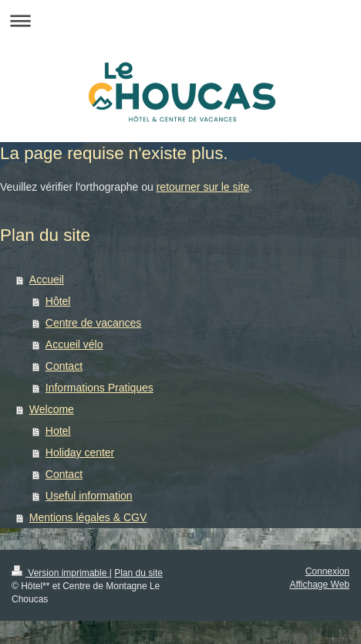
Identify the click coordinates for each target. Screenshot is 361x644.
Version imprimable (61, 573)
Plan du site (138, 573)
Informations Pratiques (100, 388)
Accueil (47, 280)
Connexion (327, 571)
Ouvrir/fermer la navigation (180, 20)
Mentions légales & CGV (88, 517)
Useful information (89, 496)
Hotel (58, 431)
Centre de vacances (94, 323)
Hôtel (58, 301)
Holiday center (80, 452)
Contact (64, 366)
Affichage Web (319, 585)
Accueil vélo (74, 344)
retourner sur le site (203, 187)
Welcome (52, 409)
